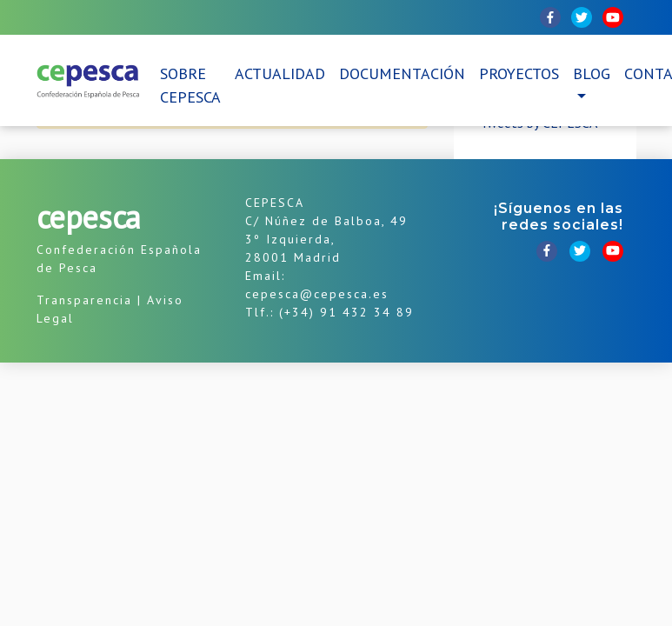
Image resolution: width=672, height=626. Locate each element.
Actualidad (280, 73)
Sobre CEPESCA (190, 85)
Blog (592, 73)
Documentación (402, 73)
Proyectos (519, 73)
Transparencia (84, 300)
